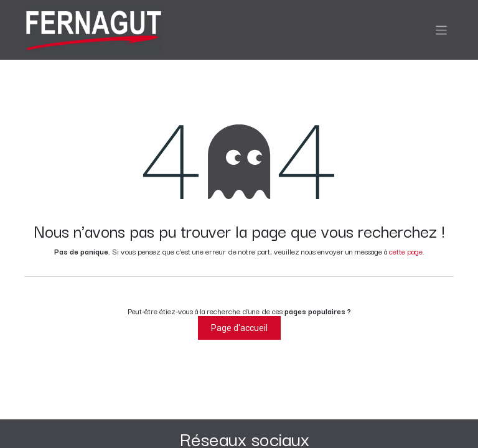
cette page (406, 251)
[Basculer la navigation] (442, 30)
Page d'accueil (239, 328)
